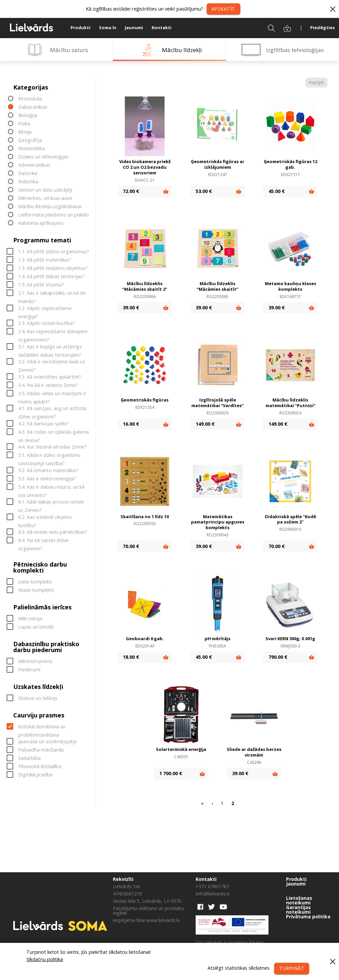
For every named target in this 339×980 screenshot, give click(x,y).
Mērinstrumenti (35, 661)
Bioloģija (28, 116)
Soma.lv (108, 28)
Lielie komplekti (35, 582)
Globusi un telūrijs (38, 698)
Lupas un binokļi (36, 627)
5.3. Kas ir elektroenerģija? (47, 479)
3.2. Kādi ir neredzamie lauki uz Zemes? (52, 362)
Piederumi (29, 670)
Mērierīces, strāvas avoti (45, 198)
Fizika (24, 124)
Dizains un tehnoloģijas (43, 157)
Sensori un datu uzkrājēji (45, 190)
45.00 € (277, 191)
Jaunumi (134, 28)
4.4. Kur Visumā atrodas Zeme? (52, 447)
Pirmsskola (30, 99)
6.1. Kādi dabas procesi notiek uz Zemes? (51, 503)
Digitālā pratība (35, 775)
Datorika (28, 174)
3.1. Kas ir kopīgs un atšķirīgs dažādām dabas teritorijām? (50, 347)
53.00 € (204, 191)
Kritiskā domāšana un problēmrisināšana (42, 727)
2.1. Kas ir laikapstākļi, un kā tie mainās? (52, 294)
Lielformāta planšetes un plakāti (53, 215)
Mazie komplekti (36, 590)
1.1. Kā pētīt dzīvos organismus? (54, 252)
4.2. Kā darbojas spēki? (43, 424)
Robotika (28, 182)
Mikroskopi (30, 618)
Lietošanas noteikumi (299, 900)
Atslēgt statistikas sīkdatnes (238, 968)
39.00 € (131, 307)
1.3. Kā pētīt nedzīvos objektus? (53, 268)
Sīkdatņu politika (45, 959)
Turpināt (291, 968)
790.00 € (278, 657)
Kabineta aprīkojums (41, 223)
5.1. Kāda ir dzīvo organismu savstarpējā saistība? (49, 456)
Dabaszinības (33, 107)
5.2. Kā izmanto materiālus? (48, 470)
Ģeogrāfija (30, 140)
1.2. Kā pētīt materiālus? (45, 260)
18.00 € (131, 657)
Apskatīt (223, 9)
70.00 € (131, 546)
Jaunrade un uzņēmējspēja (47, 742)
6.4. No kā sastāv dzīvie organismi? (44, 541)
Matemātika (31, 149)
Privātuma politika (308, 917)
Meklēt (267, 28)
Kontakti (162, 28)
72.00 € (131, 191)
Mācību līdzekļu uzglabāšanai (50, 207)
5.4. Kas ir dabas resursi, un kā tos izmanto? (51, 487)
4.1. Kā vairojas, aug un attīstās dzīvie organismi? (52, 409)
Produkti (80, 28)
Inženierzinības (34, 165)
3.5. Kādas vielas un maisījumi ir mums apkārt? (52, 394)
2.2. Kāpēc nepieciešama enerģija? (45, 309)
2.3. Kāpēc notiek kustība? (47, 323)
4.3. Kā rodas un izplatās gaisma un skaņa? (53, 432)
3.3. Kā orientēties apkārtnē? (50, 377)
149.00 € (205, 424)
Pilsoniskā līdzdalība (40, 767)
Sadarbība (29, 758)
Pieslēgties (322, 28)
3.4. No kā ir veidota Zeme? (48, 385)
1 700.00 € (171, 773)
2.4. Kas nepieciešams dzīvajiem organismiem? (53, 332)
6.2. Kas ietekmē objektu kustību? (45, 518)
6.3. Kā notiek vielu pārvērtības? (53, 532)
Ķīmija (25, 132)
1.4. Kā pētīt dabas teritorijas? (51, 277)
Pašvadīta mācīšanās (41, 750)
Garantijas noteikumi (298, 910)
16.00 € (131, 424)
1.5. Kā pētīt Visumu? (41, 285)
